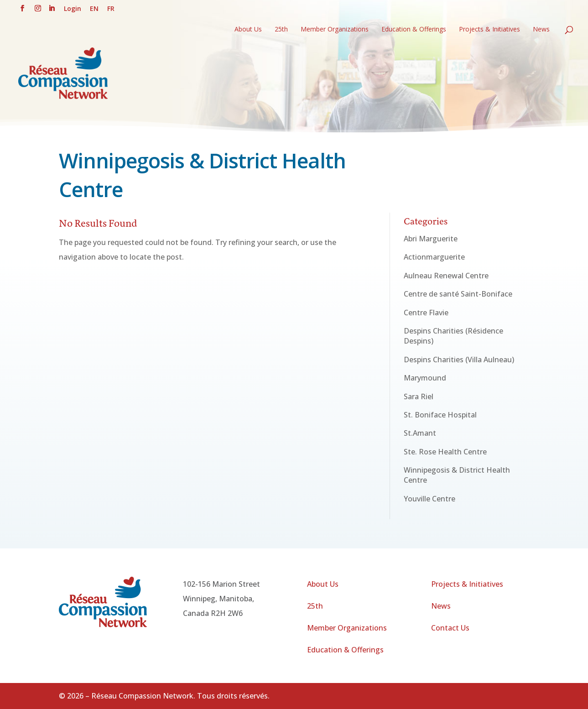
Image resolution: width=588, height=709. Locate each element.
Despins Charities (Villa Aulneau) (459, 360)
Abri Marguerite (431, 239)
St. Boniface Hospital (440, 415)
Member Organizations (335, 30)
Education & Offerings (414, 30)
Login (73, 9)
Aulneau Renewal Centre (446, 276)
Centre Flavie (426, 313)
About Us (248, 30)
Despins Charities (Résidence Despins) (453, 336)
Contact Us (450, 628)
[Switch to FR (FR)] (111, 11)
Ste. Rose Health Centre (445, 452)
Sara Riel (419, 396)
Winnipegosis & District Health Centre (457, 475)
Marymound (425, 378)
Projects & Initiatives (489, 30)
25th (281, 30)
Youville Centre (429, 499)
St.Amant (420, 433)
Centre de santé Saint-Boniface (458, 294)
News (541, 30)
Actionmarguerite (434, 257)
